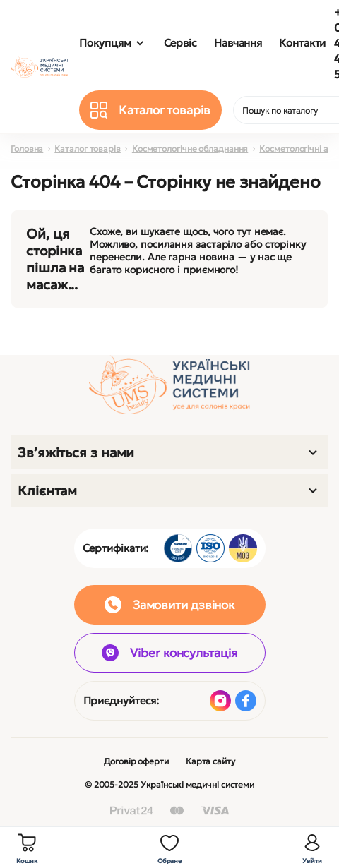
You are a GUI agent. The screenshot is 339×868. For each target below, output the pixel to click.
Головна (27, 149)
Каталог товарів (88, 149)
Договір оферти (136, 761)
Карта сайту (210, 761)
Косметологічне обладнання (190, 149)
